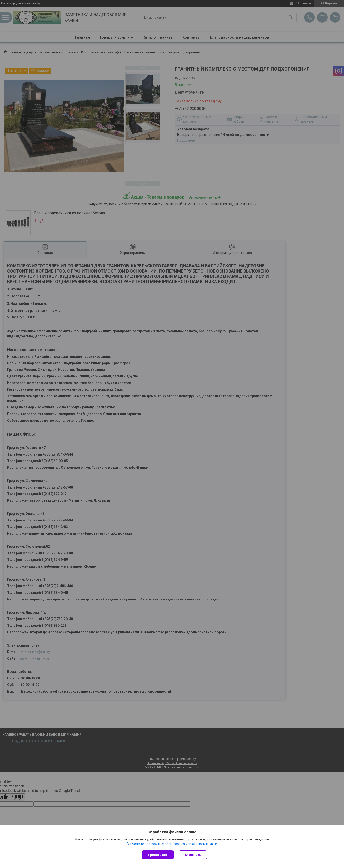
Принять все (158, 855)
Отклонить (193, 855)
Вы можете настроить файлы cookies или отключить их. (170, 844)
